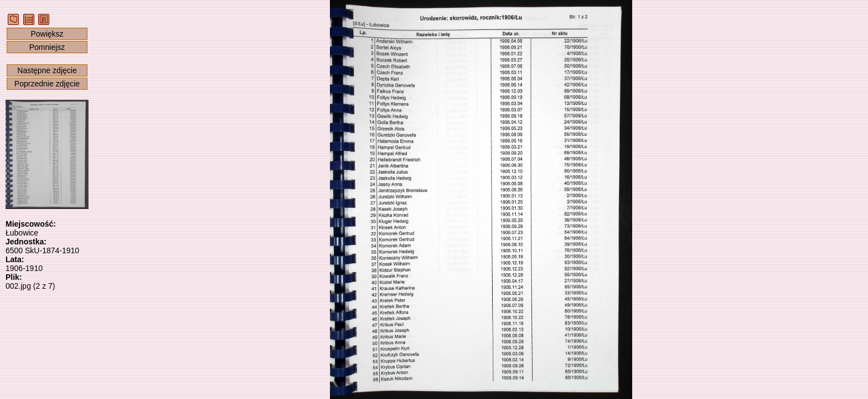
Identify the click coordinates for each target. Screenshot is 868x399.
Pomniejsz (47, 47)
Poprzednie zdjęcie (47, 84)
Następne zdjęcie (47, 70)
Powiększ (47, 34)
